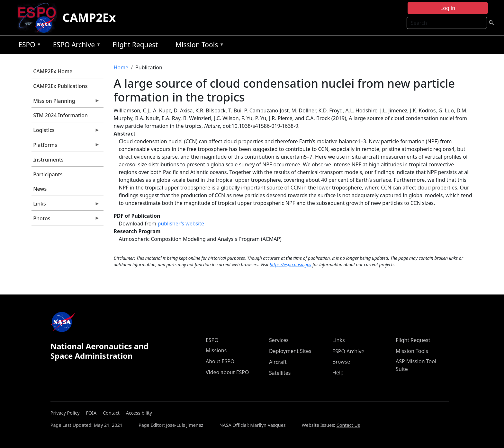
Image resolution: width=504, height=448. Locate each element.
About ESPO (220, 361)
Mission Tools (198, 46)
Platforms (66, 146)
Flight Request (135, 45)
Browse (341, 362)
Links (66, 205)
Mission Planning (66, 102)
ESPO (28, 46)
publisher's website (181, 224)
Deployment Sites (290, 351)
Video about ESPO (227, 372)
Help (338, 373)
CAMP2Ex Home (53, 71)
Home (121, 67)
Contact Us (348, 425)
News (40, 189)
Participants (48, 174)
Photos (66, 220)
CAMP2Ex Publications (60, 86)
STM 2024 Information (60, 115)
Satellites (280, 373)
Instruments (48, 160)
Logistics (66, 132)
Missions (216, 350)
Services (279, 340)
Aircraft (278, 362)
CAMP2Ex (89, 18)
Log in (448, 8)
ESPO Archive (75, 46)
